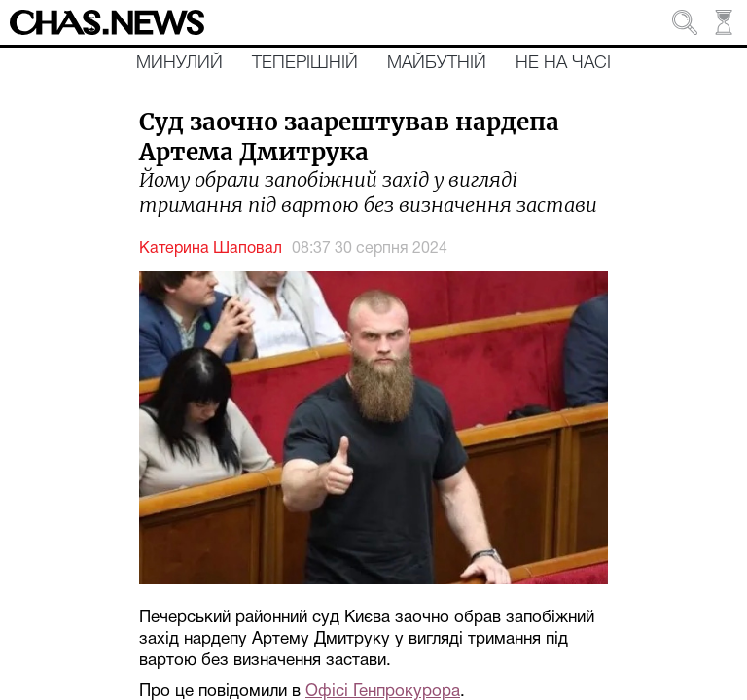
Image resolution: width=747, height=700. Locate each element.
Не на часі (563, 63)
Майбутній (437, 63)
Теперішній (305, 63)
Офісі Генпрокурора (383, 692)
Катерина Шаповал (211, 249)
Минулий (179, 63)
